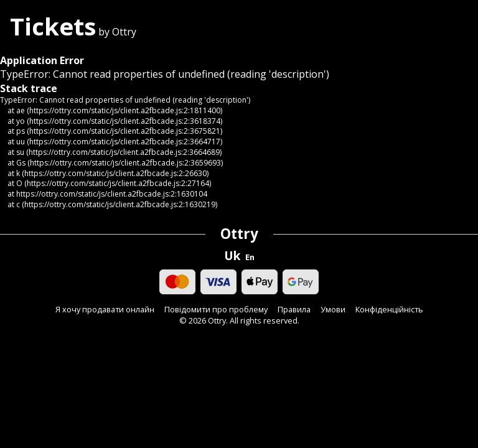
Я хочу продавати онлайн (105, 310)
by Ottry (73, 32)
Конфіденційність (389, 310)
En (250, 257)
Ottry (239, 234)
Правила (294, 310)
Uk (232, 256)
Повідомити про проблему (216, 310)
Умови (333, 310)
